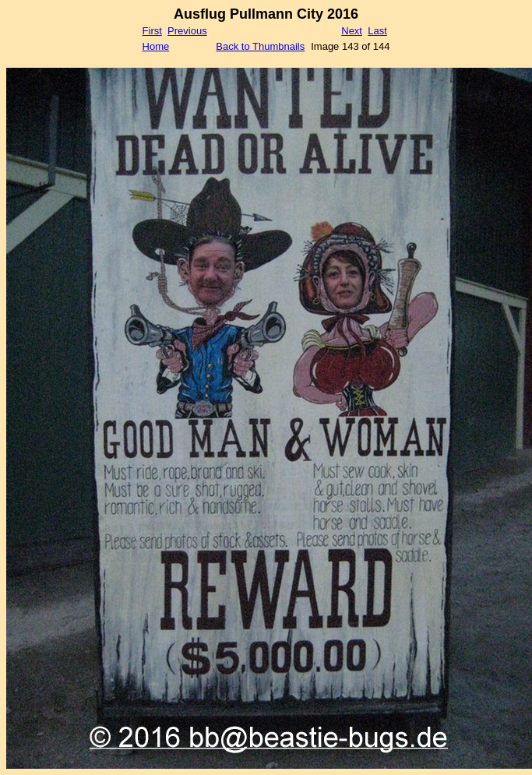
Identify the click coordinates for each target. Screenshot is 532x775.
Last (377, 31)
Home (156, 46)
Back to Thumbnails (260, 46)
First (152, 31)
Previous (187, 31)
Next (352, 31)
